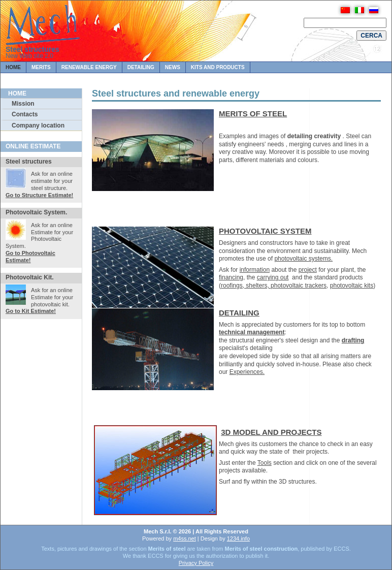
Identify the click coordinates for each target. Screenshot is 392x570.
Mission (23, 104)
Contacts (25, 114)
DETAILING (239, 313)
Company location (38, 125)
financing (231, 277)
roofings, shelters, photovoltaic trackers (274, 286)
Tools (265, 463)
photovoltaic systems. (303, 259)
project (308, 270)
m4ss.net (185, 539)
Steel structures (32, 49)
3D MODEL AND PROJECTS (271, 432)
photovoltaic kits (352, 286)
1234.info (238, 539)
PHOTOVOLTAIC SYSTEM (265, 231)
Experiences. (247, 372)
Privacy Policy (196, 563)
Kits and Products (218, 67)
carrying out (273, 277)
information (255, 270)
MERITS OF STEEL (253, 114)
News (173, 67)
